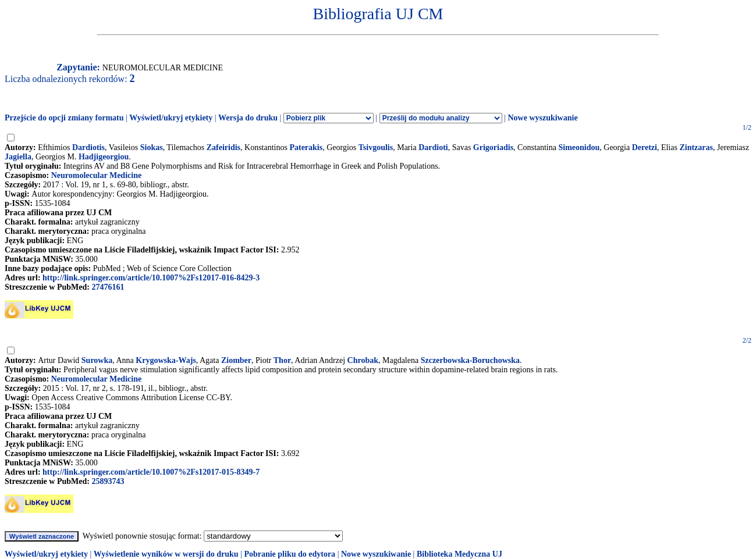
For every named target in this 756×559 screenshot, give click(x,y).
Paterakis (306, 147)
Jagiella (18, 157)
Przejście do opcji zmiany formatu (64, 118)
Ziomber (236, 360)
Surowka (97, 360)
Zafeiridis (223, 147)
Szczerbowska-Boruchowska (470, 360)
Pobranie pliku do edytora (290, 554)
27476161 (108, 287)
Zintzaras (696, 147)
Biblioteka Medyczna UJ (459, 554)
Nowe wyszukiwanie (542, 118)
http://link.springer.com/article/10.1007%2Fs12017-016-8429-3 (151, 278)
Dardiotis (88, 147)
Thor (282, 360)
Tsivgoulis (376, 147)
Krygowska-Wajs (166, 360)
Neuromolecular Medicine (96, 175)
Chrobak (363, 360)
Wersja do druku (248, 118)
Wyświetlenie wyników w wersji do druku (166, 554)
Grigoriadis (493, 147)
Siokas (152, 147)
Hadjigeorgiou (104, 157)
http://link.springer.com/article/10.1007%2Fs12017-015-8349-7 (151, 472)
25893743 (108, 481)
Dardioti (433, 147)
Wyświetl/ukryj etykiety (171, 118)
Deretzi (645, 147)
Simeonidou (579, 147)
